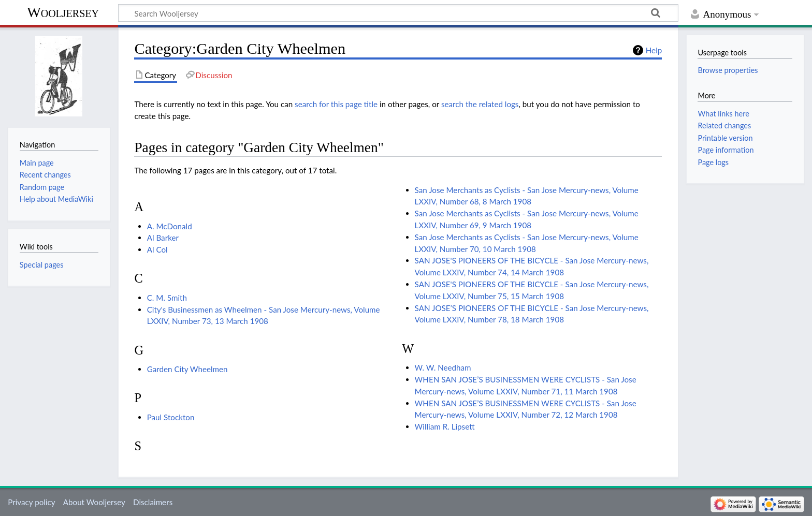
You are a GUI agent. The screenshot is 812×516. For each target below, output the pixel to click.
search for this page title (336, 104)
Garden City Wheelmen (187, 369)
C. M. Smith (167, 298)
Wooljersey (63, 12)
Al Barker (163, 238)
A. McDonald (170, 226)
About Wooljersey (94, 502)
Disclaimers (153, 502)
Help (654, 50)
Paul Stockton (171, 417)
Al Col (157, 249)
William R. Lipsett (445, 426)
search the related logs (480, 104)
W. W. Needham (443, 367)
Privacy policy (31, 502)
